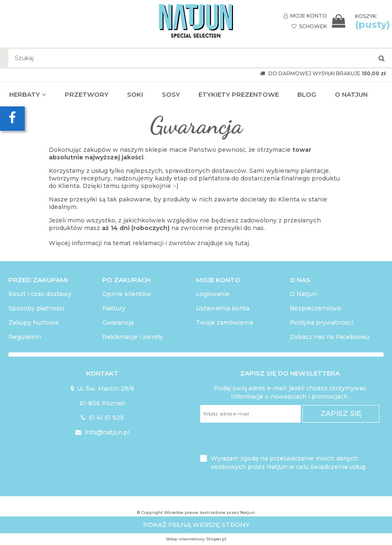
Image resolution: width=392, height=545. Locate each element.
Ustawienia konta (223, 308)
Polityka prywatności (322, 323)
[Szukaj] (381, 58)
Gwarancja (118, 323)
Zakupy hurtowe (34, 323)
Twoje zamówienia (225, 323)
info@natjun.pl (102, 432)
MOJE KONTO (305, 16)
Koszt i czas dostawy (40, 294)
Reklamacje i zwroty (133, 337)
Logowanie (213, 294)
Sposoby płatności (36, 308)
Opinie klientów (127, 294)
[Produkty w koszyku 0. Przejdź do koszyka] (361, 21)
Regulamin (25, 337)
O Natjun (303, 294)
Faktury (114, 308)
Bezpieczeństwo (315, 308)
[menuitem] (28, 94)
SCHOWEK (309, 26)
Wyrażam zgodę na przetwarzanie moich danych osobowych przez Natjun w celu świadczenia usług (288, 463)
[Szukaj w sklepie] (200, 58)
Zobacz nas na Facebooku (330, 337)
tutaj (242, 243)
